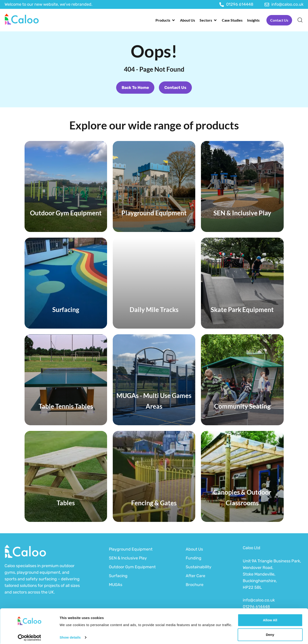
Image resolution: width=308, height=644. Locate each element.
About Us (194, 549)
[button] (165, 20)
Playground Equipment (131, 549)
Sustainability (199, 567)
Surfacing (118, 576)
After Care (195, 576)
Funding (194, 558)
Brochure (195, 585)
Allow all (270, 618)
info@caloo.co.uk (259, 601)
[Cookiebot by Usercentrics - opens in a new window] (29, 635)
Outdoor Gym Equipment (132, 567)
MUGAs (116, 585)
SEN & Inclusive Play (128, 558)
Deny (270, 632)
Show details (70, 635)
